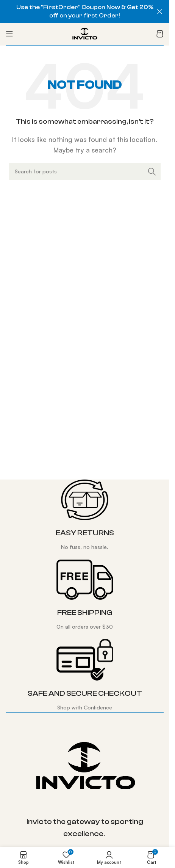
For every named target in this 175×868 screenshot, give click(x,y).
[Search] (85, 171)
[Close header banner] (160, 11)
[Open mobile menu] (9, 34)
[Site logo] (85, 33)
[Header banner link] (85, 11)
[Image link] (85, 766)
